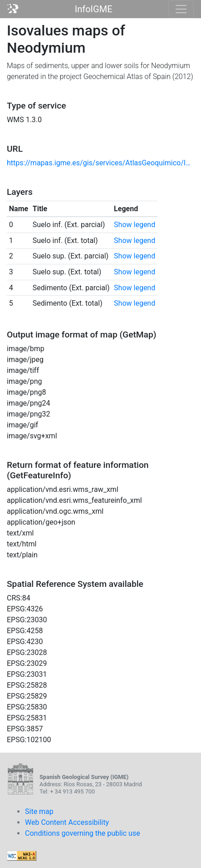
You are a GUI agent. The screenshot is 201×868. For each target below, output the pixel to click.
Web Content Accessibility (67, 822)
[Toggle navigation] (181, 9)
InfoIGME (94, 9)
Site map (39, 811)
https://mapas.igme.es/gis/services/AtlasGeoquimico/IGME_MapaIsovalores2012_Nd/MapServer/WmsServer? (100, 163)
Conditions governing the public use (83, 833)
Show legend (135, 225)
